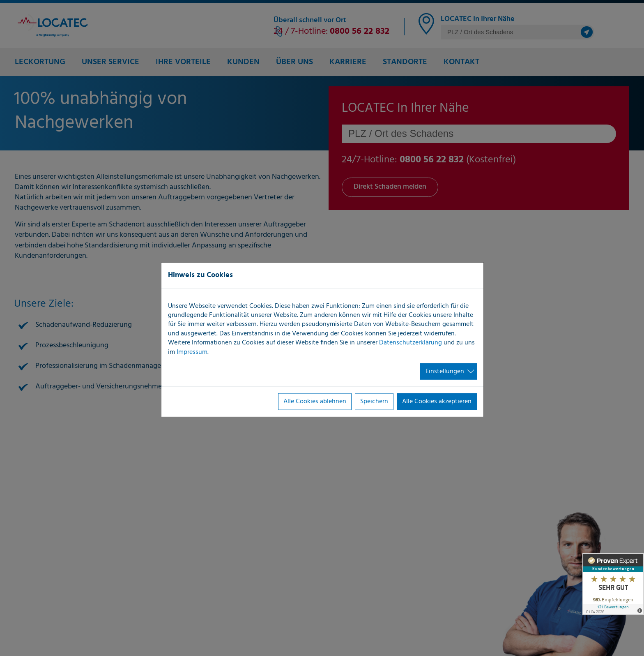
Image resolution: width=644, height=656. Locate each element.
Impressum (192, 352)
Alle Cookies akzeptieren (437, 402)
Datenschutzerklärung (411, 343)
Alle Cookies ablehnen (315, 402)
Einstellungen (445, 372)
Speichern (374, 402)
